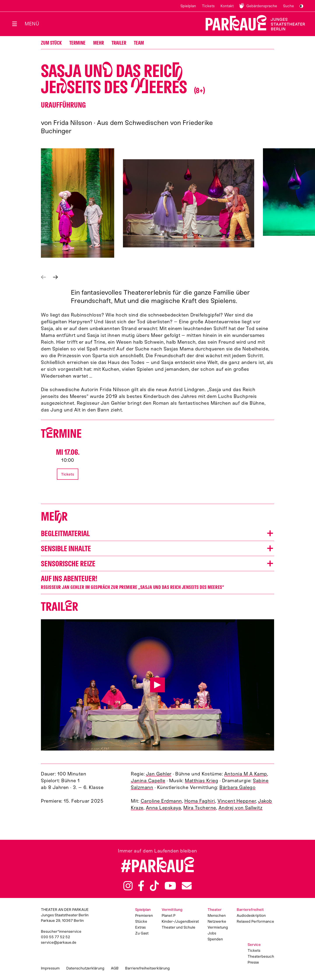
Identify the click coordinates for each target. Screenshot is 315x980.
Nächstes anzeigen (55, 277)
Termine (77, 43)
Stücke (141, 921)
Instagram (128, 886)
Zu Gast (142, 933)
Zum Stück (51, 43)
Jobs (212, 933)
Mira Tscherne (200, 808)
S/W (301, 6)
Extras (140, 927)
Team (139, 43)
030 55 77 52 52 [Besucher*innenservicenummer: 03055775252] (55, 937)
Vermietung (218, 927)
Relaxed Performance (255, 921)
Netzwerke (217, 921)
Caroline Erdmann (161, 801)
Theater (215, 910)
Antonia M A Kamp (246, 774)
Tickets (208, 6)
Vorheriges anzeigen (43, 277)
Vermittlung (172, 910)
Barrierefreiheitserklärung (147, 968)
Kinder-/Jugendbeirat (180, 921)
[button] (78, 203)
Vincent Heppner (237, 801)
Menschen (217, 915)
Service (254, 945)
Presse (253, 962)
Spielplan (188, 6)
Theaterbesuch (261, 956)
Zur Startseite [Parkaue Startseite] (253, 23)
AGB (115, 968)
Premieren (144, 915)
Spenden (215, 939)
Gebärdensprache (262, 6)
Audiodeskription (251, 915)
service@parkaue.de (59, 942)
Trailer (119, 43)
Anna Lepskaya (164, 808)
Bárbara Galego (237, 787)
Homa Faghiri (200, 801)
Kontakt (227, 6)
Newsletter (187, 886)
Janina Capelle (148, 781)
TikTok (154, 886)
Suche (289, 6)
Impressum (50, 968)
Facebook (141, 886)
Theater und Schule (178, 927)
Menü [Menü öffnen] (32, 24)
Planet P (169, 915)
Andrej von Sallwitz (241, 808)
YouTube (170, 886)
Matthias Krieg (201, 781)
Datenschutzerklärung (85, 968)
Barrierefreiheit (250, 910)
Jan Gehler (159, 774)
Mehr (99, 43)
